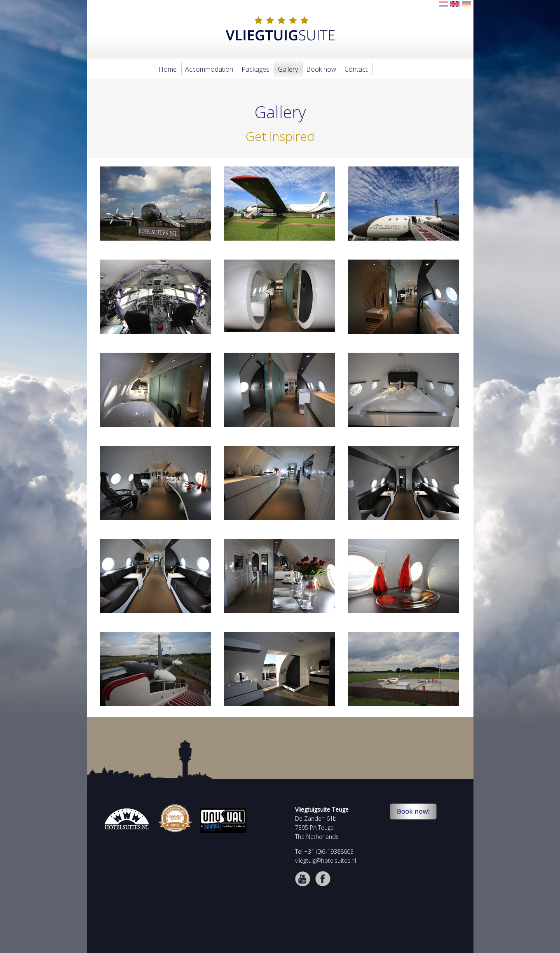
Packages (255, 69)
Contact (356, 69)
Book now (321, 69)
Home (168, 69)
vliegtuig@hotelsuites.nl (326, 861)
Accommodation (209, 69)
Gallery (288, 69)
